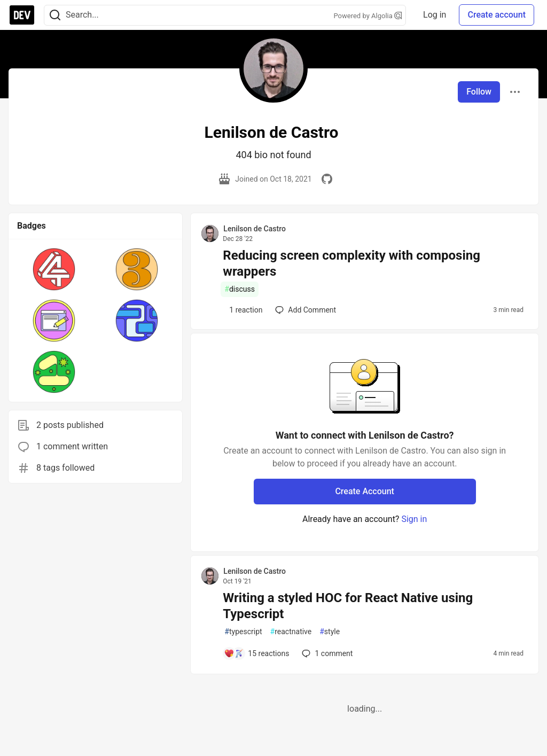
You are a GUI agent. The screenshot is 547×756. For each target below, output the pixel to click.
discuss (240, 289)
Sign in (414, 519)
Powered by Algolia (368, 16)
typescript (243, 632)
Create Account (365, 491)
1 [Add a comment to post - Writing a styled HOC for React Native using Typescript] (326, 653)
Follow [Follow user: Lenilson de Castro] (479, 92)
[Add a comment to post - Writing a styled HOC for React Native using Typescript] (256, 653)
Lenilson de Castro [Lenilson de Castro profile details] (255, 229)
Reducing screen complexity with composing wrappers (351, 263)
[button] (54, 269)
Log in (435, 15)
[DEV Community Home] (22, 15)
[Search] (55, 15)
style (330, 632)
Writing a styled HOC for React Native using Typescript (348, 606)
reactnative (291, 632)
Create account (497, 15)
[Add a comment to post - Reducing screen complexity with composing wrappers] (243, 310)
